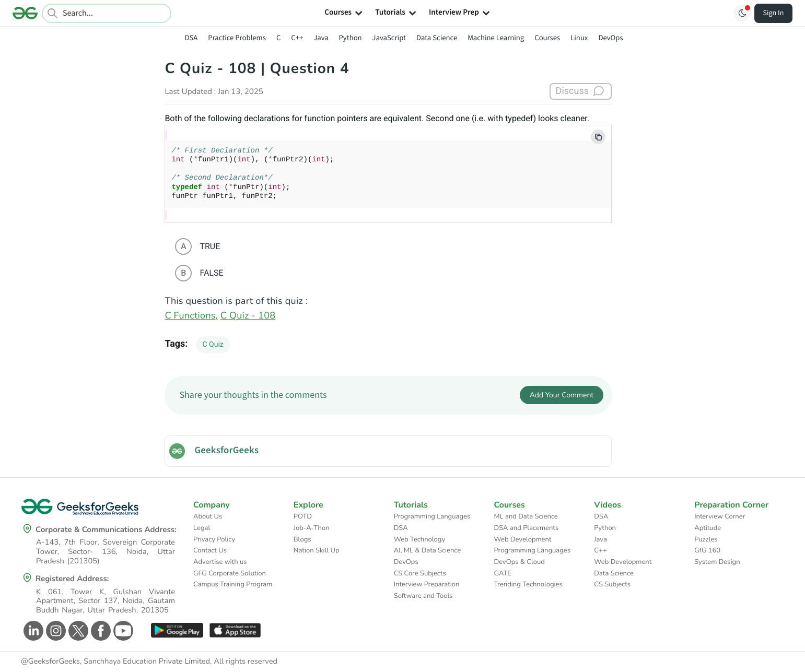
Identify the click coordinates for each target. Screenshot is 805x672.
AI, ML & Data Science (428, 550)
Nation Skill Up (317, 550)
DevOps (610, 38)
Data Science (437, 38)
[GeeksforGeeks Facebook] (100, 631)
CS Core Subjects (420, 573)
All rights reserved (246, 662)
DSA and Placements (526, 528)
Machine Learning (496, 38)
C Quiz (213, 345)
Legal (202, 528)
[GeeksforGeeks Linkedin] (32, 631)
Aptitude (708, 528)
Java (321, 38)
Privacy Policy (214, 539)
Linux (579, 38)
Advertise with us (220, 562)
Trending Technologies (528, 584)
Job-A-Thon (312, 528)
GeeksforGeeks (226, 451)
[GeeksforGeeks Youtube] (122, 631)
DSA (191, 38)
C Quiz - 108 (248, 316)
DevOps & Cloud (519, 562)
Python (351, 38)
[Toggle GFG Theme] (742, 13)
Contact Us (210, 550)
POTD (303, 516)
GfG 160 (707, 550)
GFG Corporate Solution (230, 573)
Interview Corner (720, 516)
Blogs (302, 539)
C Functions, (191, 316)
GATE (502, 573)
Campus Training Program (233, 584)
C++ (297, 38)
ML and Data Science (526, 516)
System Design (717, 562)
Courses (547, 38)
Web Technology (419, 539)
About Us (208, 516)
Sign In (774, 13)
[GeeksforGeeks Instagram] (55, 631)
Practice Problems (237, 38)
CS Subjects (612, 584)
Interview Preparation (427, 584)
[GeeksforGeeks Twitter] (77, 631)
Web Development (522, 539)
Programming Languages (432, 516)
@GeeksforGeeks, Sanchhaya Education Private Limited (115, 662)
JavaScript (389, 38)
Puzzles (706, 539)
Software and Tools (423, 596)
